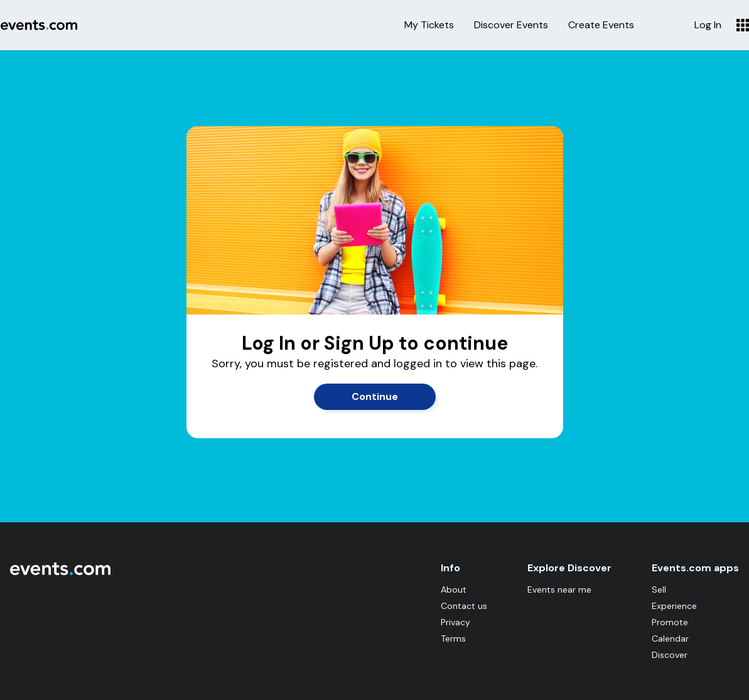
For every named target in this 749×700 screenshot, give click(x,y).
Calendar (670, 638)
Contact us (464, 606)
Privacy (455, 622)
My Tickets (429, 25)
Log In (708, 25)
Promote (670, 622)
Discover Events (511, 25)
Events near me (559, 590)
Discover (670, 655)
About (454, 590)
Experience (674, 606)
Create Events (601, 25)
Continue (375, 396)
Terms (453, 638)
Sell (659, 590)
